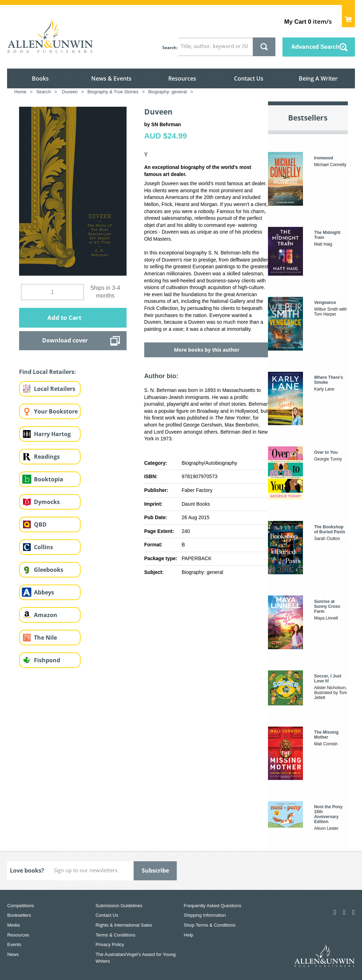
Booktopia (49, 479)
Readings (47, 457)
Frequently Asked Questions (213, 906)
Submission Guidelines (119, 906)
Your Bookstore (56, 411)
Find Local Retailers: (48, 372)
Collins (43, 547)
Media (13, 925)
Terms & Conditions (115, 935)
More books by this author (207, 350)
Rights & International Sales (124, 925)
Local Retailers (55, 389)
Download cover (65, 340)
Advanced (315, 47)
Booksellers (19, 915)
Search (169, 48)
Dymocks (47, 502)
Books (40, 78)
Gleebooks (49, 570)
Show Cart (348, 16)
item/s (308, 21)
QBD (40, 524)
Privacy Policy (110, 944)
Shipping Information (205, 915)
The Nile (45, 638)
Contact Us (249, 78)
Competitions (21, 906)
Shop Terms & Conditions (210, 925)
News (13, 954)
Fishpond (47, 660)
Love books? (27, 870)
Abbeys (44, 592)
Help (189, 935)
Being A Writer (318, 78)
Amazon (46, 615)
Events (14, 944)
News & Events (111, 78)
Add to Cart (64, 318)
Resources (182, 78)
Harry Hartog (52, 434)
